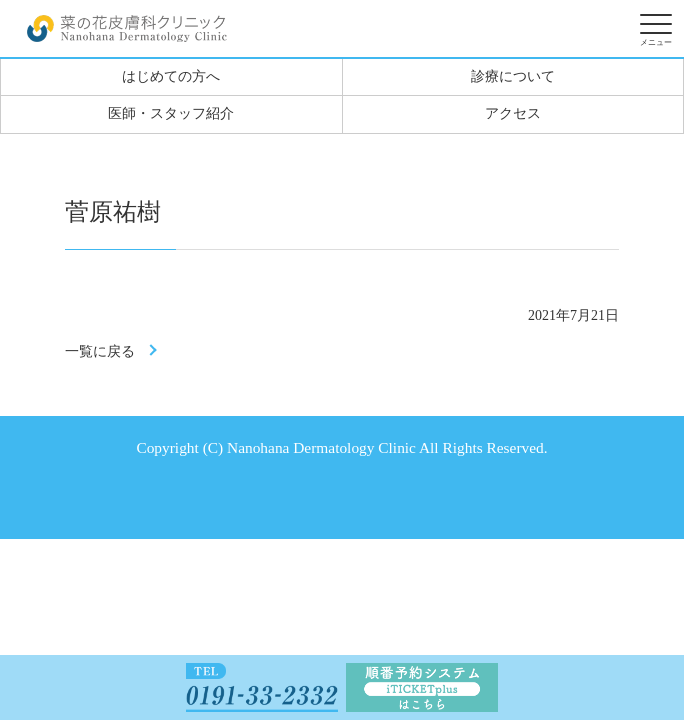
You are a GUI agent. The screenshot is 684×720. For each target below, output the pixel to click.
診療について (513, 76)
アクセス (513, 113)
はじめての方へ (171, 76)
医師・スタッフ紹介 (171, 113)
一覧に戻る (100, 351)
